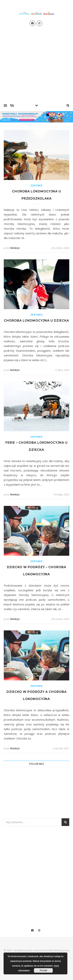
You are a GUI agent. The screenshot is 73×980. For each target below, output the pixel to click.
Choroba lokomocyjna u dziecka (36, 321)
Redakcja (15, 248)
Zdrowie (37, 186)
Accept (43, 970)
